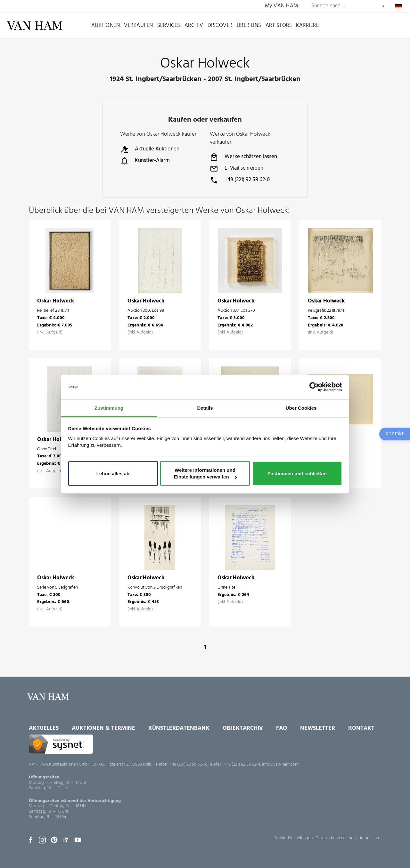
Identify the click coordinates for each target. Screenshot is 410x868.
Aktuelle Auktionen (150, 149)
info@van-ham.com (280, 764)
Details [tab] (205, 408)
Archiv (194, 25)
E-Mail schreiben (237, 169)
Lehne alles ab (113, 473)
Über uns (249, 25)
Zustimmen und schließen (297, 473)
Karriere (307, 25)
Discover (220, 25)
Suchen (383, 6)
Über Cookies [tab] (301, 408)
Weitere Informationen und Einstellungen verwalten (205, 473)
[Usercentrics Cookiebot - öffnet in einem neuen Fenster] (314, 387)
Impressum (370, 838)
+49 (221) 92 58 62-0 (240, 180)
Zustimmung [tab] (109, 408)
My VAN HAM (282, 6)
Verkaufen (139, 25)
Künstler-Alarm (145, 161)
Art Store (279, 25)
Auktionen (106, 25)
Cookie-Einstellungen (293, 838)
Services (169, 25)
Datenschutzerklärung (336, 838)
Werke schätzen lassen (243, 157)
